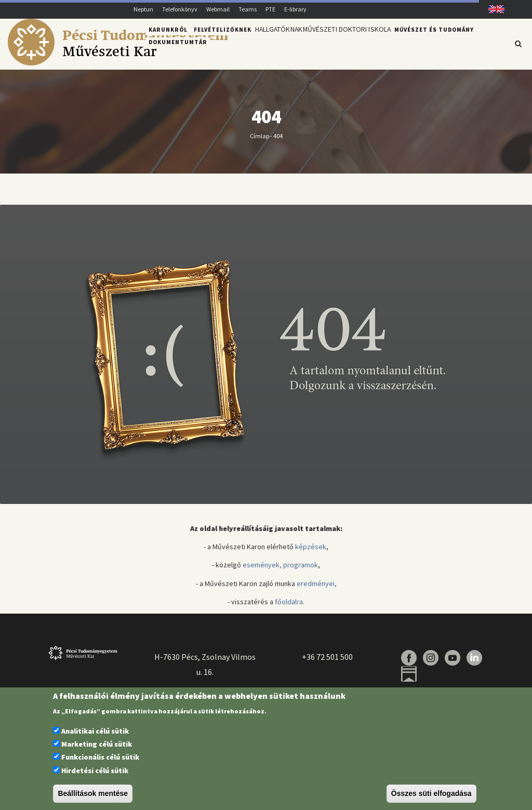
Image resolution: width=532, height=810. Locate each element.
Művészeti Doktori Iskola (359, 43)
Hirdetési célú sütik (95, 771)
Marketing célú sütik (97, 744)
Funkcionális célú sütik (100, 757)
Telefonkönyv (180, 9)
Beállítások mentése (93, 793)
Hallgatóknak (282, 43)
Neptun (143, 9)
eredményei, (317, 589)
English (493, 9)
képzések (311, 553)
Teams (248, 9)
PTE (270, 9)
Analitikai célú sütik (95, 731)
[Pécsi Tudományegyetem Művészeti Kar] (118, 63)
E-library (295, 9)
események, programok (280, 571)
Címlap (260, 142)
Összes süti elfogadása (431, 793)
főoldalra (289, 607)
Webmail (218, 9)
